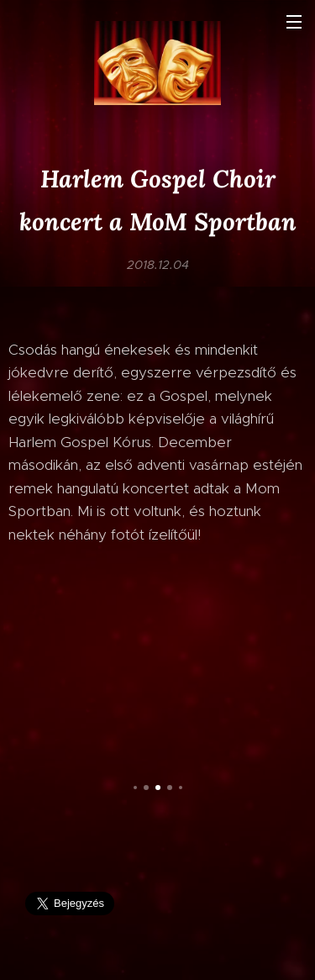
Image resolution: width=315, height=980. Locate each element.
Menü (294, 22)
